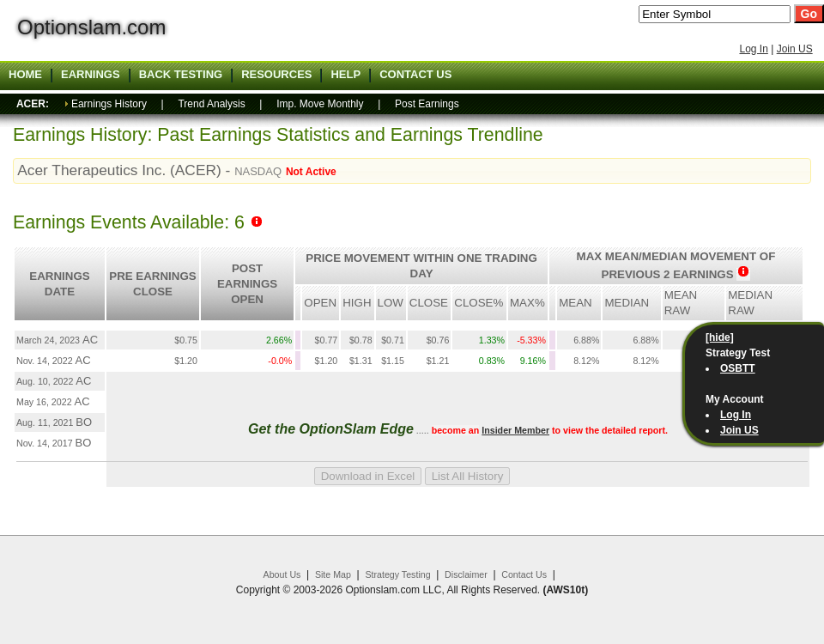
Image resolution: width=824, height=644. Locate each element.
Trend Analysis (211, 104)
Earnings (91, 75)
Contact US (415, 75)
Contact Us (524, 574)
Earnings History (109, 104)
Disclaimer (466, 574)
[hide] (720, 337)
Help (345, 75)
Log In (753, 49)
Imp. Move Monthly (320, 104)
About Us (282, 574)
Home (25, 75)
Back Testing (181, 75)
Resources (276, 75)
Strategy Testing (397, 574)
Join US (795, 49)
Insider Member (515, 430)
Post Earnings (427, 104)
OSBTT (738, 368)
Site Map (333, 574)
